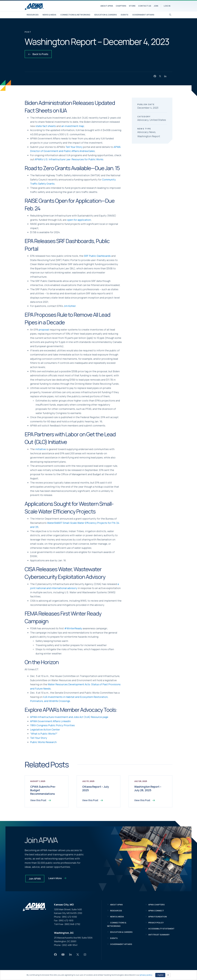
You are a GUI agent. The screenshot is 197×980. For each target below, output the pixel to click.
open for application (79, 220)
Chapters (121, 6)
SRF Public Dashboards (97, 256)
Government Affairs (143, 15)
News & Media (49, 15)
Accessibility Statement (161, 929)
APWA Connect (156, 911)
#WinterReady (73, 628)
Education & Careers (106, 15)
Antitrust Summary (159, 935)
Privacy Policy (156, 923)
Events (124, 15)
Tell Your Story (74, 147)
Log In (167, 6)
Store (132, 6)
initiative (41, 449)
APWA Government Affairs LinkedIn (50, 721)
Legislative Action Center (45, 730)
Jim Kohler (70, 306)
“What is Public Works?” (44, 734)
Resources (33, 15)
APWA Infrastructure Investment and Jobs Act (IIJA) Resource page (69, 717)
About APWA (107, 6)
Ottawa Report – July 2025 (96, 788)
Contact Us (145, 6)
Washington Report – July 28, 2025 (148, 788)
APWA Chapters (156, 905)
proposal (44, 330)
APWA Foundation (158, 917)
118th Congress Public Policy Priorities (52, 725)
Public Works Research (43, 742)
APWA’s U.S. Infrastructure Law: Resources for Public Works (69, 159)
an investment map (73, 126)
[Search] (170, 14)
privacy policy (146, 975)
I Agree (160, 975)
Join (156, 6)
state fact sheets (46, 126)
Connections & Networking (75, 15)
